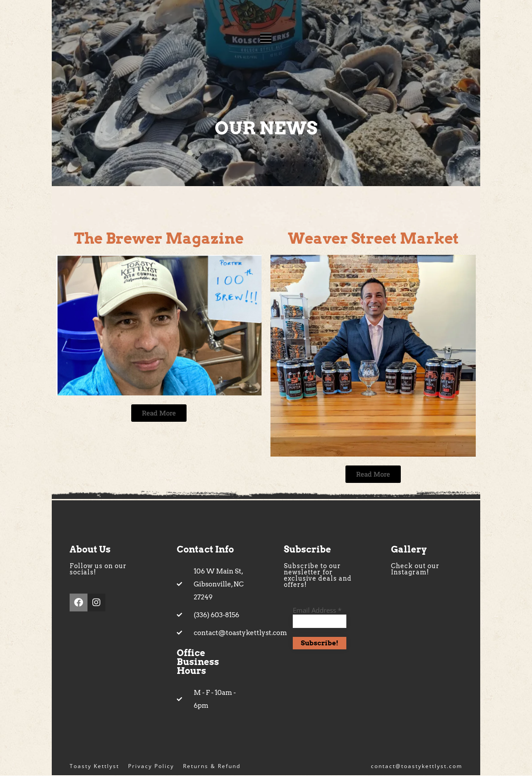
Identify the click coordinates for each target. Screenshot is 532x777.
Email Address (317, 611)
